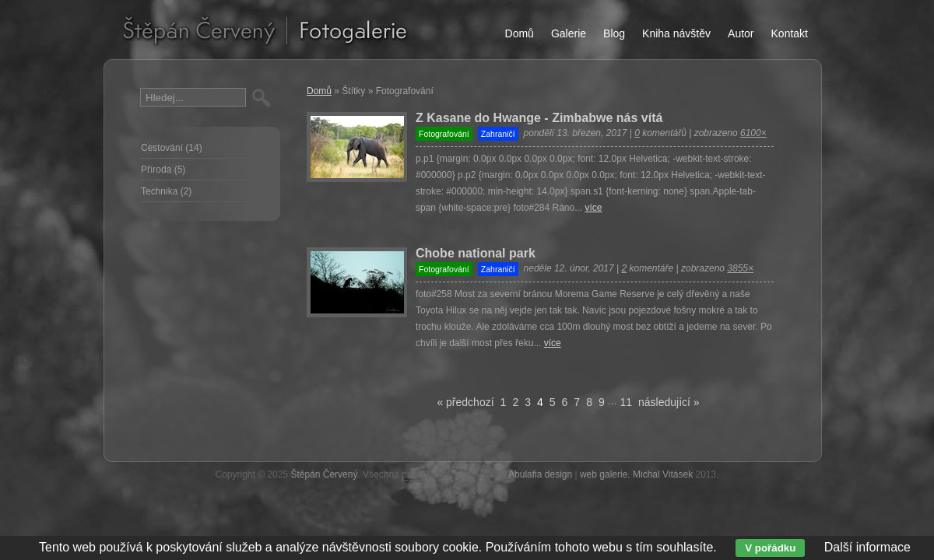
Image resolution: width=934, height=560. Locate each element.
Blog (614, 33)
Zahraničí (498, 134)
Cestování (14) (172, 148)
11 (626, 402)
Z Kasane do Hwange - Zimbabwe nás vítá (539, 118)
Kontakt (790, 33)
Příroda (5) (163, 170)
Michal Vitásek (663, 474)
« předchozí (465, 402)
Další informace (867, 547)
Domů (319, 91)
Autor (741, 33)
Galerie (569, 33)
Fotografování (444, 134)
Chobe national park (476, 253)
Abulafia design (540, 474)
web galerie (604, 474)
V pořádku (770, 548)
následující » (669, 402)
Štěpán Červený (324, 474)
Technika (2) (166, 191)
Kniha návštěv (676, 33)
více (593, 208)
